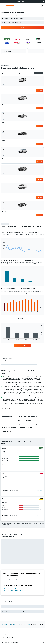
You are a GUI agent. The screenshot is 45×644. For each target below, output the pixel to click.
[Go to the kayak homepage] (9, 5)
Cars (10, 622)
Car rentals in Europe (16, 622)
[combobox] (6, 13)
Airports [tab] (5, 578)
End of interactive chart (2, 252)
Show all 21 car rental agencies (8, 525)
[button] (43, 2)
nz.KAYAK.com (4, 622)
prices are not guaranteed (29, 631)
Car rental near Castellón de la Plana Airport (13, 588)
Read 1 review (8, 476)
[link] (22, 343)
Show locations (40, 463)
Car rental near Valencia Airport (11, 586)
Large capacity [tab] (32, 578)
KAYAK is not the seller (23, 635)
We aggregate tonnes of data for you (23, 637)
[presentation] (44, 439)
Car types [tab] (12, 578)
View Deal (40, 88)
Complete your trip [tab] (21, 578)
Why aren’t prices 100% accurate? (23, 640)
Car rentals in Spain (26, 622)
